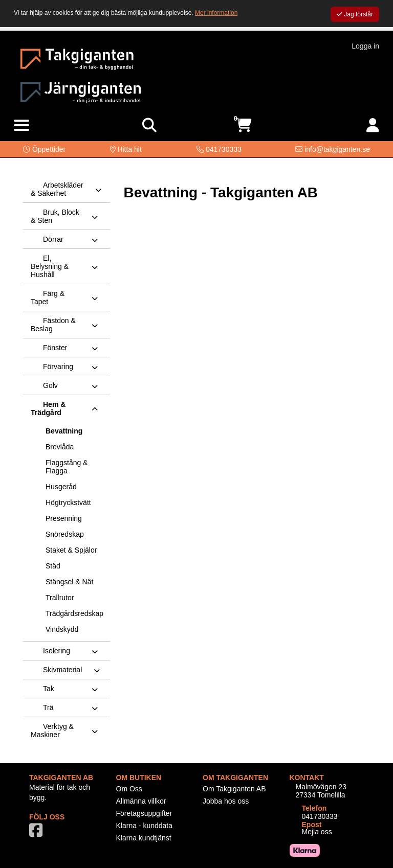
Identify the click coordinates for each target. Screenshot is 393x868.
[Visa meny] (21, 126)
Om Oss (129, 789)
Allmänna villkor (141, 801)
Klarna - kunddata (145, 826)
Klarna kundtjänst (144, 838)
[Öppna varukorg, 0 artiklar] (244, 125)
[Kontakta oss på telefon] (219, 149)
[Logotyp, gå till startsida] (77, 58)
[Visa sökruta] (149, 125)
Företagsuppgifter (144, 813)
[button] (44, 149)
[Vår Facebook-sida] (38, 833)
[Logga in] (373, 125)
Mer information (216, 13)
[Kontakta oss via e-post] (333, 149)
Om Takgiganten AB (234, 789)
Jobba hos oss (226, 801)
